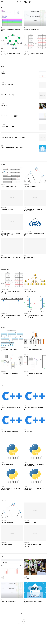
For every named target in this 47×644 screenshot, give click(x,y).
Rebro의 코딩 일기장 (24, 2)
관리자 (28, 642)
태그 (25, 631)
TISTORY (24, 642)
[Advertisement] (23, 164)
